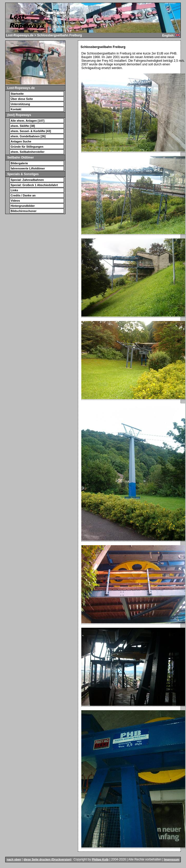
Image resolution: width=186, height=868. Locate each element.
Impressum (172, 859)
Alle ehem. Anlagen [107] (28, 121)
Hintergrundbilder (23, 206)
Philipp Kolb (100, 859)
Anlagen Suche (21, 141)
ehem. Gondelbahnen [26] (28, 136)
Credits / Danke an (23, 195)
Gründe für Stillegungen (27, 147)
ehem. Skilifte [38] (23, 126)
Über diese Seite (22, 99)
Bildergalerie (19, 163)
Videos (15, 201)
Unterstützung (20, 104)
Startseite (17, 94)
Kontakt (16, 109)
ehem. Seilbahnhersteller (28, 152)
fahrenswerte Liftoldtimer (28, 168)
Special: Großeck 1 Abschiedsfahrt (34, 185)
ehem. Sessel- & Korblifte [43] (31, 131)
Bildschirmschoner (24, 211)
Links (14, 190)
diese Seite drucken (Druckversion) (48, 859)
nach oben (14, 859)
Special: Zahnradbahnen (27, 180)
